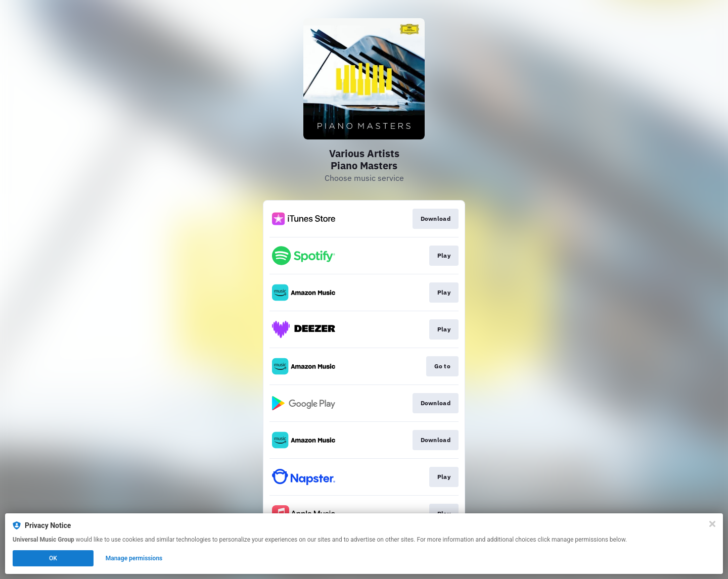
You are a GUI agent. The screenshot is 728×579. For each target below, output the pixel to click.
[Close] (712, 524)
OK (53, 558)
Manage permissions (134, 558)
